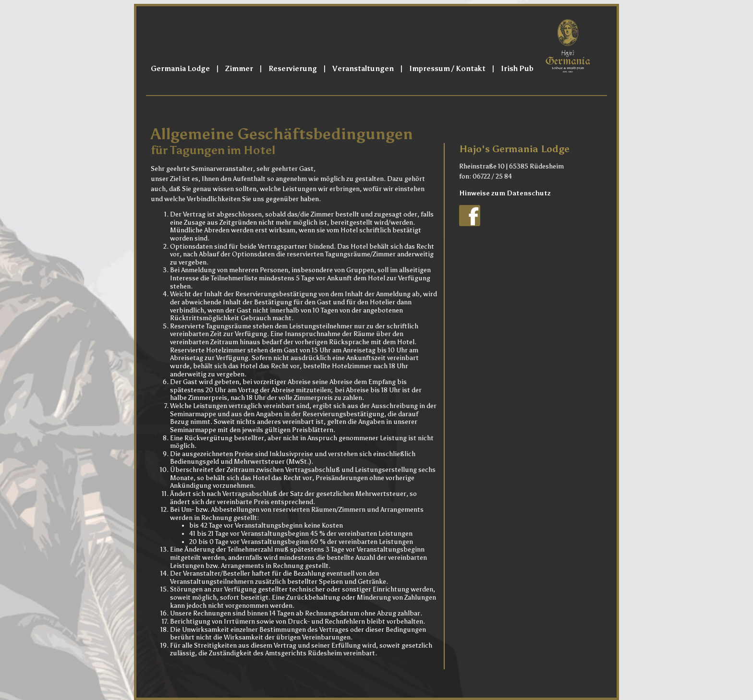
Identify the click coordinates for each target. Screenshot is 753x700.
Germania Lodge (180, 69)
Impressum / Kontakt (447, 69)
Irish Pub (517, 69)
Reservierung (293, 69)
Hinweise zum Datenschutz (505, 193)
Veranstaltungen (363, 69)
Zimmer (239, 69)
